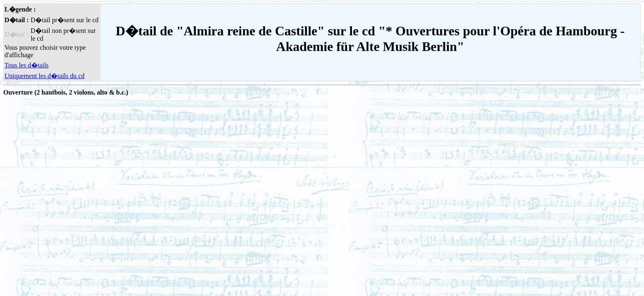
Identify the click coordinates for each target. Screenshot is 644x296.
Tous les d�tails (26, 65)
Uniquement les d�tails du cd (45, 76)
